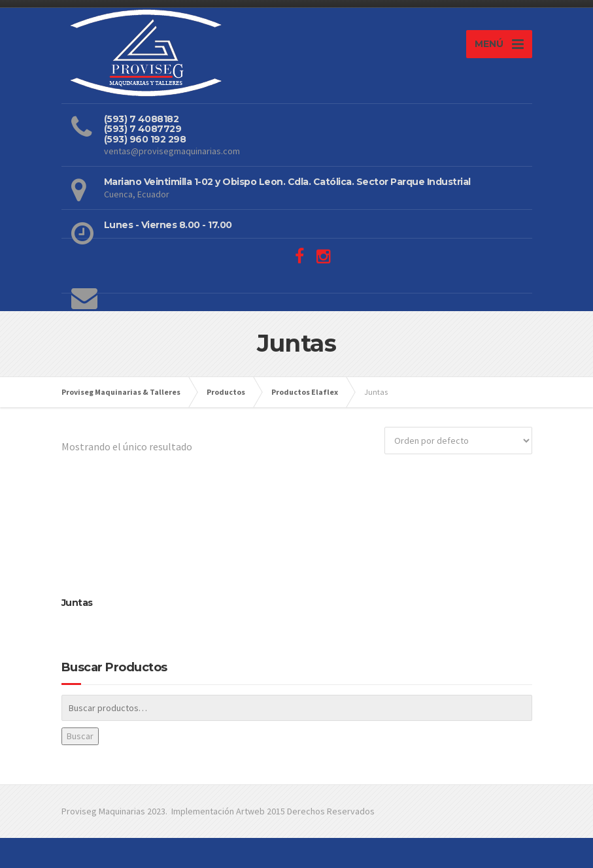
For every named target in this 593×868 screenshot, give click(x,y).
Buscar (80, 736)
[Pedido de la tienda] (458, 441)
